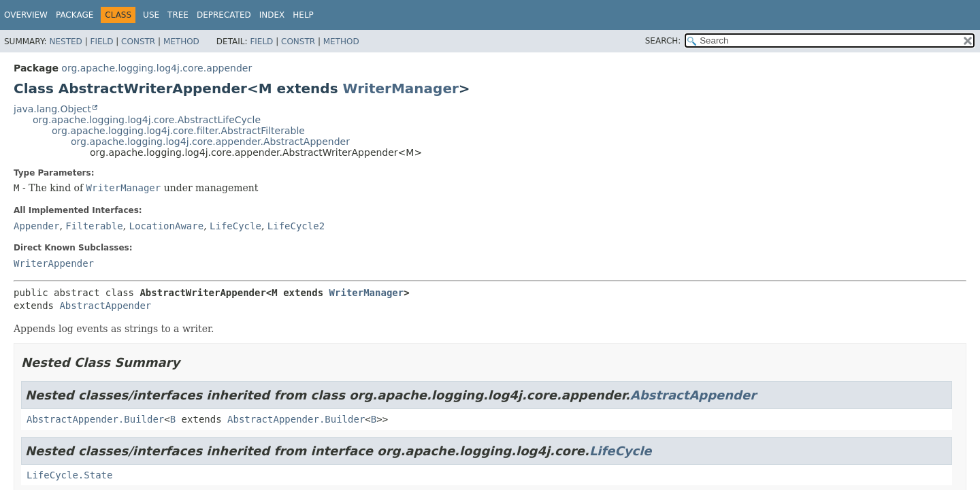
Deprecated (224, 15)
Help (303, 15)
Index (272, 15)
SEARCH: (663, 41)
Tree (178, 15)
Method (181, 42)
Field (101, 42)
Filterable (94, 226)
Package (75, 15)
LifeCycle (235, 226)
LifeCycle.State (69, 475)
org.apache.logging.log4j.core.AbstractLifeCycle (147, 120)
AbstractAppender (105, 306)
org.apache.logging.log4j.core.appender (157, 68)
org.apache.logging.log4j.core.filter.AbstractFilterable (178, 131)
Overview (26, 15)
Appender (36, 226)
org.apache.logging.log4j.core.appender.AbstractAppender (210, 142)
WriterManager (401, 88)
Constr (138, 42)
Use (151, 15)
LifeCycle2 (296, 226)
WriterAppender (54, 263)
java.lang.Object (52, 109)
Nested (65, 42)
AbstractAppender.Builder (95, 419)
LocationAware (167, 226)
